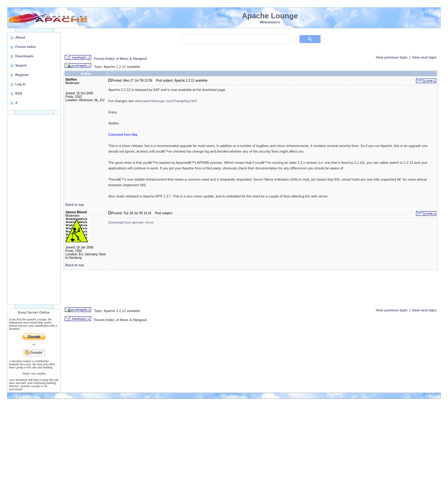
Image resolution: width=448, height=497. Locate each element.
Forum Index (104, 59)
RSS (19, 93)
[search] (237, 39)
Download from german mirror (131, 222)
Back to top (75, 205)
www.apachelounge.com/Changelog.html (166, 101)
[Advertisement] (34, 210)
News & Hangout (133, 59)
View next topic (424, 57)
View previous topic (392, 57)
